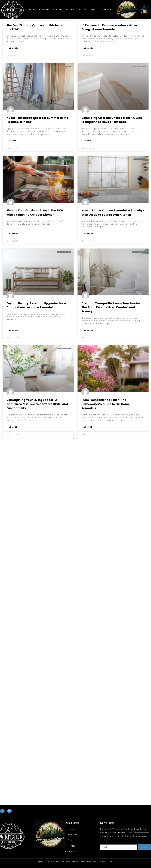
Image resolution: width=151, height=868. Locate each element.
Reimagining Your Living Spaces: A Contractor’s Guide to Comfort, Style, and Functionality (37, 404)
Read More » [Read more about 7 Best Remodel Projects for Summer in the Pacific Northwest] (12, 141)
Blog (93, 10)
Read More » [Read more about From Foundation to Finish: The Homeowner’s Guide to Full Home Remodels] (87, 427)
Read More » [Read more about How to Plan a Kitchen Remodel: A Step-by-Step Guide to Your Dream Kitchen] (87, 233)
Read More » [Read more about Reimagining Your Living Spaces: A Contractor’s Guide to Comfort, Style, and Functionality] (12, 427)
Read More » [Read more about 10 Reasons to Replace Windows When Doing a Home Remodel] (87, 48)
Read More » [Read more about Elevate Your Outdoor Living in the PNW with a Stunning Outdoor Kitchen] (12, 233)
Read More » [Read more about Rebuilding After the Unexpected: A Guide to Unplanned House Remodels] (87, 141)
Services (57, 10)
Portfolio (70, 10)
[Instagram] (9, 811)
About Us (44, 10)
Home (32, 10)
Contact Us (105, 10)
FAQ (82, 10)
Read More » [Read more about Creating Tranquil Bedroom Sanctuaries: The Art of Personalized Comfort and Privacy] (87, 330)
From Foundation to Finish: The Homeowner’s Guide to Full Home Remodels (106, 404)
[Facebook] (2, 811)
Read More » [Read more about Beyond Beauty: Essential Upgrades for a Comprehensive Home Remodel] (12, 330)
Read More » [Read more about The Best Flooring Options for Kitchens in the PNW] (12, 48)
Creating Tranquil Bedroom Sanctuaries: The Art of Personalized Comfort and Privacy (111, 307)
